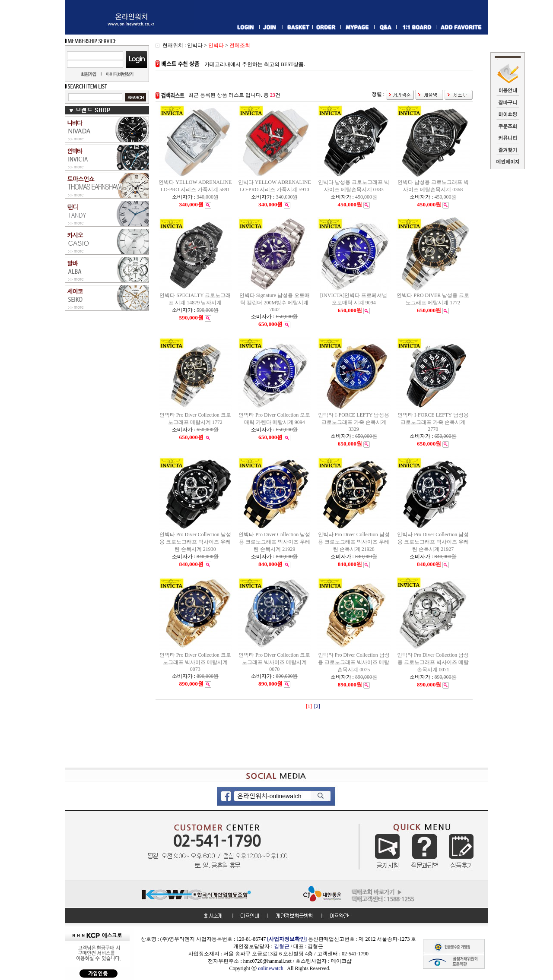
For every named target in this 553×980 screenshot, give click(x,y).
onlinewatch (272, 968)
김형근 (282, 946)
